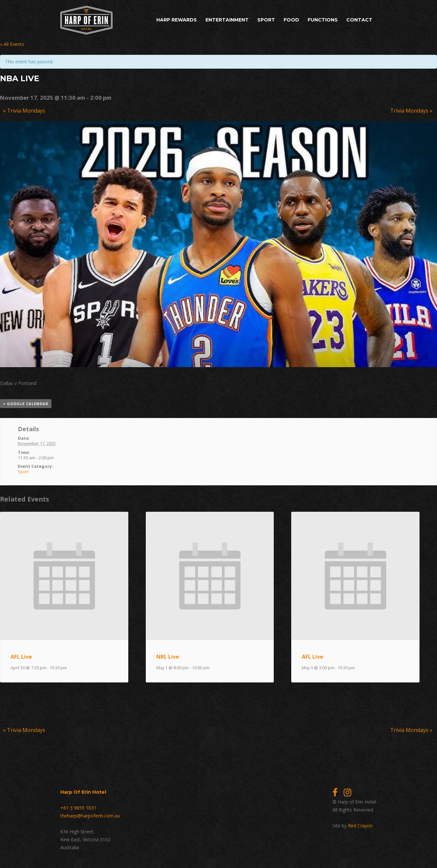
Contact (359, 20)
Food (291, 20)
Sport (266, 20)
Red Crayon (360, 826)
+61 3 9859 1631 (78, 808)
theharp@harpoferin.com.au (90, 816)
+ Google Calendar (26, 404)
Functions (323, 20)
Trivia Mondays (24, 111)
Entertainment (227, 20)
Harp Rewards (177, 20)
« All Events (12, 44)
